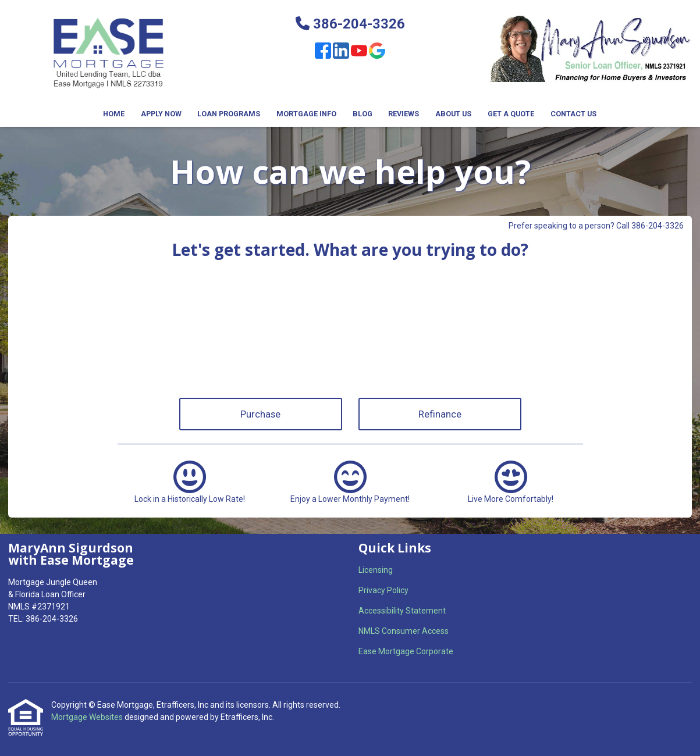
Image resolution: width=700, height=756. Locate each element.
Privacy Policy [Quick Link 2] (383, 590)
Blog (363, 114)
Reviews (404, 114)
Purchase (260, 414)
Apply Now (161, 114)
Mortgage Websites (88, 717)
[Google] (377, 52)
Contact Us (573, 114)
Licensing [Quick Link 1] (376, 570)
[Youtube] (359, 52)
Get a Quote (511, 114)
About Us (453, 114)
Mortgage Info (306, 114)
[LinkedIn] (341, 52)
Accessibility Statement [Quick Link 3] (402, 611)
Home (114, 114)
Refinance (440, 414)
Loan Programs (229, 114)
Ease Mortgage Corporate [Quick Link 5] (406, 651)
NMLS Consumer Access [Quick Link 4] (404, 631)
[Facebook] (323, 52)
